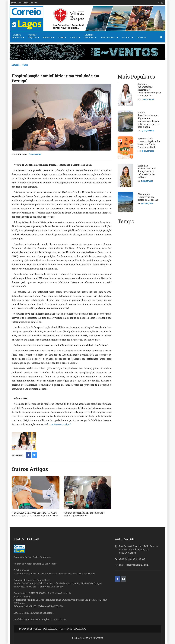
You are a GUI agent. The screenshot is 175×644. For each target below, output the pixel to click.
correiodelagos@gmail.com (134, 565)
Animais (126, 37)
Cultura (74, 37)
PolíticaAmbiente (17, 36)
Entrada (16, 65)
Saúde (61, 37)
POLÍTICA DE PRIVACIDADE (73, 629)
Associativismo (108, 37)
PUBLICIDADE (50, 629)
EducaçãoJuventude (89, 36)
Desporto (48, 37)
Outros (140, 37)
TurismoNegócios (32, 36)
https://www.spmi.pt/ (59, 424)
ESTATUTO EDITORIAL (30, 629)
